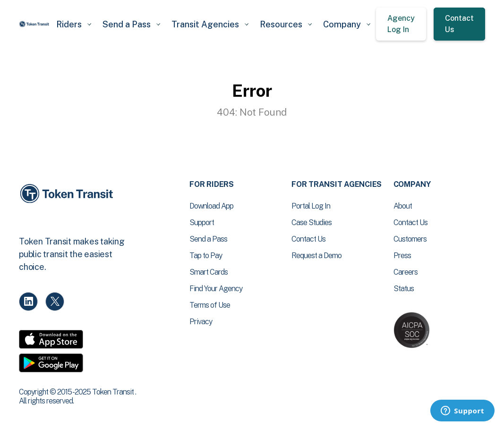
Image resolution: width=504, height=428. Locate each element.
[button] (74, 24)
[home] (35, 24)
